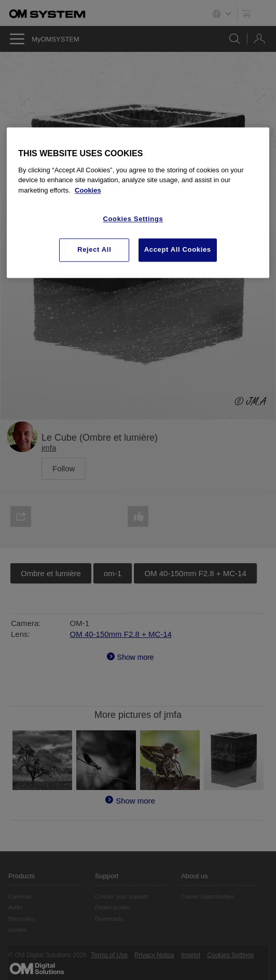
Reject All (94, 250)
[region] (138, 203)
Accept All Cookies (178, 250)
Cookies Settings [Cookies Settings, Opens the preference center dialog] (133, 219)
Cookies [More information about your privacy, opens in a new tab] (88, 190)
